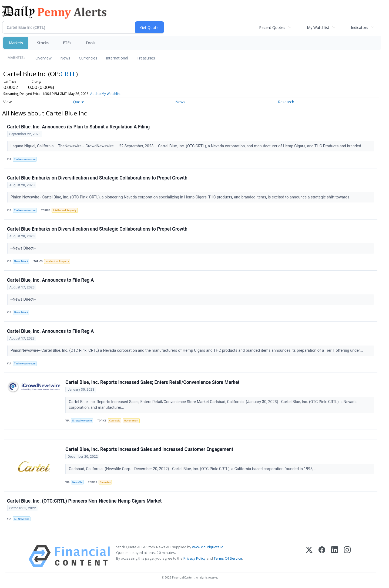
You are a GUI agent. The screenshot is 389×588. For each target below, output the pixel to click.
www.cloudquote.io (208, 547)
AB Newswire (22, 519)
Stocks (43, 43)
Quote (79, 102)
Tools (90, 43)
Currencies (88, 58)
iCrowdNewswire (82, 421)
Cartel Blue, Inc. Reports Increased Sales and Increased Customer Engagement (149, 449)
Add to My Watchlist (115, 94)
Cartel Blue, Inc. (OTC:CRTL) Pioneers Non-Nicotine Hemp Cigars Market (84, 501)
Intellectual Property (65, 210)
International (117, 58)
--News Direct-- (24, 248)
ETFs (67, 43)
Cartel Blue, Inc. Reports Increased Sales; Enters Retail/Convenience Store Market (152, 382)
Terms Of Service (228, 558)
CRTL (68, 74)
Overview (43, 58)
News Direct (21, 261)
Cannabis (115, 421)
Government (131, 421)
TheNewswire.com (25, 159)
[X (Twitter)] (309, 556)
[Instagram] (347, 556)
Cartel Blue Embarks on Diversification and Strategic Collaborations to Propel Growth (97, 178)
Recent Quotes (272, 27)
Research (286, 102)
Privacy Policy (194, 558)
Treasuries (146, 58)
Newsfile (77, 482)
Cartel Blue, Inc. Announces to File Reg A (50, 280)
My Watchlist (318, 27)
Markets (16, 43)
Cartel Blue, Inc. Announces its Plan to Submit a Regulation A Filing (78, 127)
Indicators (360, 27)
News (65, 58)
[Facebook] (322, 556)
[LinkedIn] (335, 556)
